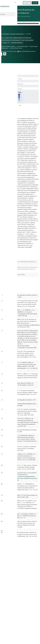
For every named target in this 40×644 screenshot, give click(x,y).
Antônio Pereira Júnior (16, 48)
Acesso (35, 3)
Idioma (20, 3)
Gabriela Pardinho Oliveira (8, 46)
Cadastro (27, 3)
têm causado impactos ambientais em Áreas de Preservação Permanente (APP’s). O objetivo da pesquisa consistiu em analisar (20, 269)
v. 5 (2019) (28, 34)
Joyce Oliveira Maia (23, 46)
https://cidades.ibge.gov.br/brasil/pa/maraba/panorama (20, 404)
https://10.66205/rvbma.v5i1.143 (27, 51)
